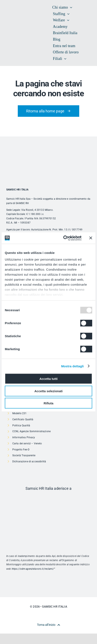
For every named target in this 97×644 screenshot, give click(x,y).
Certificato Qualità (23, 419)
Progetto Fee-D (21, 450)
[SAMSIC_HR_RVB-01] (13, 29)
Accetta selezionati (48, 391)
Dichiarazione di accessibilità (29, 461)
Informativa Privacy (24, 437)
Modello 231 (20, 413)
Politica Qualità (21, 425)
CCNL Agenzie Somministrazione (31, 431)
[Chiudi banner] (91, 238)
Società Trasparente (24, 455)
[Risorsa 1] (48, 497)
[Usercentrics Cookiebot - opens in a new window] (63, 238)
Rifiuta (49, 403)
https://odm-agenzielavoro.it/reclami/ (33, 569)
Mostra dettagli (72, 366)
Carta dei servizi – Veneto (27, 443)
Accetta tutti (49, 379)
